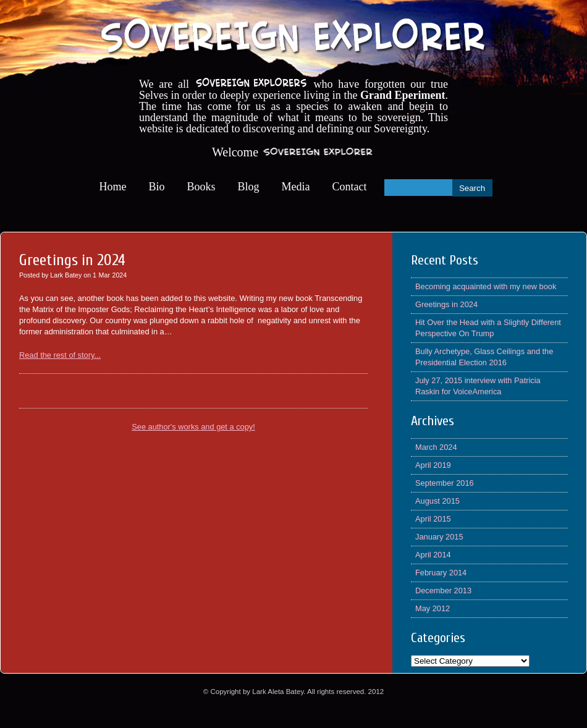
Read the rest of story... (60, 355)
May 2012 (433, 608)
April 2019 (433, 465)
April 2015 (433, 519)
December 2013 (443, 590)
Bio (157, 187)
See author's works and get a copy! (193, 427)
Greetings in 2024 (446, 304)
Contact (350, 187)
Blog (249, 187)
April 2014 (433, 555)
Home (113, 187)
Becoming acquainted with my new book (486, 286)
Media (296, 187)
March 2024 (436, 447)
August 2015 (437, 501)
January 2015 (439, 537)
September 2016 (445, 483)
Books (201, 187)
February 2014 (441, 573)
